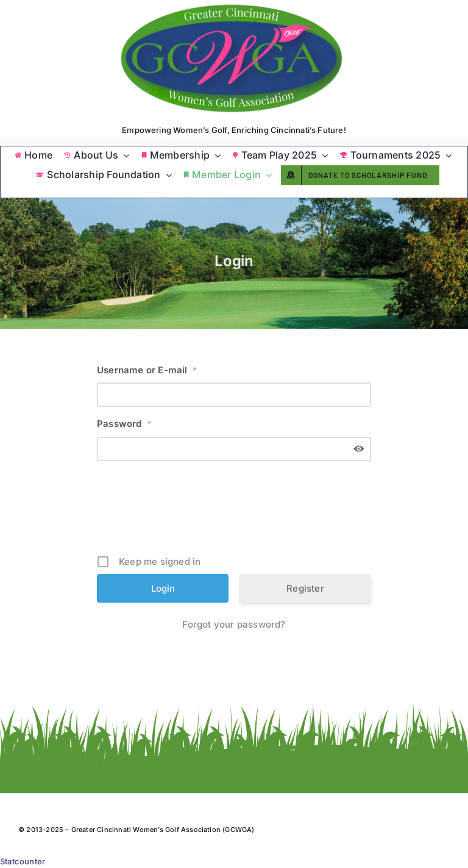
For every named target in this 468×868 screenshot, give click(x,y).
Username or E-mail (147, 370)
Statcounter (23, 861)
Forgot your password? (234, 624)
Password (124, 424)
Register (305, 588)
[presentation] (235, 512)
